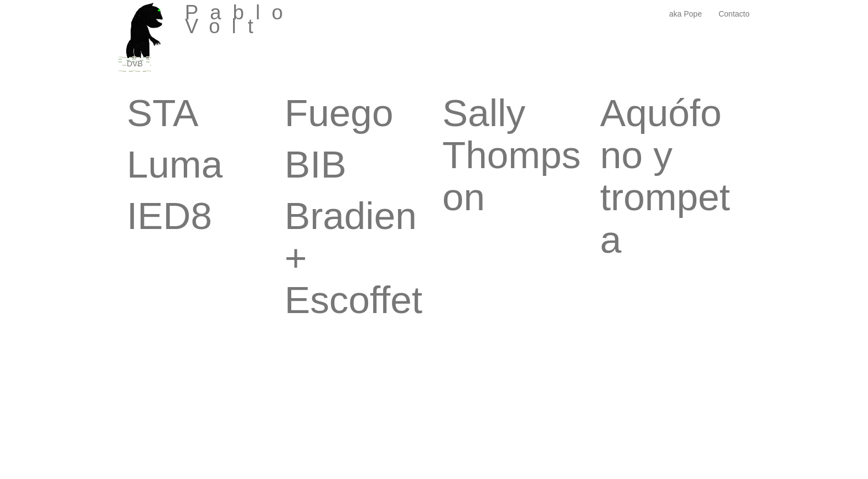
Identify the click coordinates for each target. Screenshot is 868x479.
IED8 (169, 216)
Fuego (339, 113)
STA (163, 113)
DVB (135, 64)
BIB (316, 164)
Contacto (734, 14)
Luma (175, 164)
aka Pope (686, 14)
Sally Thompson (512, 155)
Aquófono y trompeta (665, 176)
